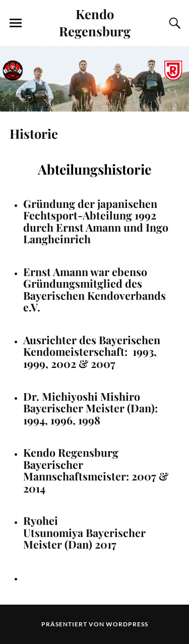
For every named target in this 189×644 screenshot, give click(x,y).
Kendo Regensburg (95, 22)
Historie (34, 133)
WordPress (127, 624)
